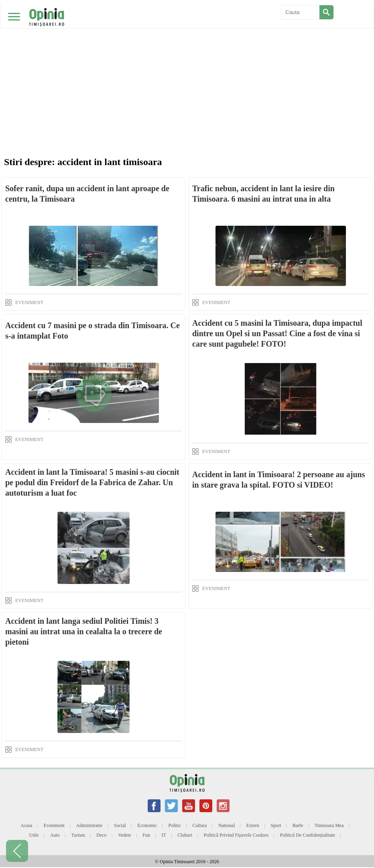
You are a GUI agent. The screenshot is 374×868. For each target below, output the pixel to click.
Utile (34, 835)
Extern (253, 825)
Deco (101, 835)
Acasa (26, 825)
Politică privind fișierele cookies (236, 835)
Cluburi (185, 835)
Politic (175, 825)
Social (120, 825)
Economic (147, 825)
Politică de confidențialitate (308, 835)
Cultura (199, 825)
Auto (55, 835)
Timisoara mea (329, 825)
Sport (276, 825)
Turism (78, 835)
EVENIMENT (29, 302)
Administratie (89, 825)
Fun (146, 835)
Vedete (125, 835)
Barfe (298, 825)
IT (164, 835)
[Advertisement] (187, 60)
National (227, 825)
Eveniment (54, 825)
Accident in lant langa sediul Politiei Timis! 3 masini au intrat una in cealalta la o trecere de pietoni (84, 631)
